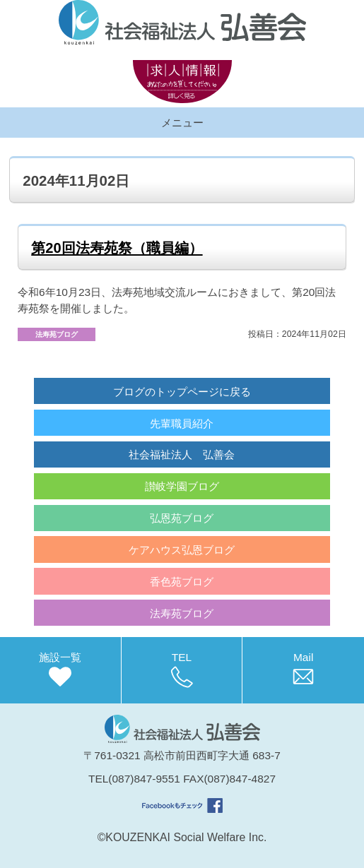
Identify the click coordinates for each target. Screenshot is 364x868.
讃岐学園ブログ (182, 486)
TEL (182, 670)
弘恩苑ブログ (182, 518)
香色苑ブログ (182, 582)
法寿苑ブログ (182, 613)
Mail (303, 670)
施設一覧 (60, 670)
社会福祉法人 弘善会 (182, 454)
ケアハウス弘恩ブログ (182, 550)
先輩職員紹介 (182, 423)
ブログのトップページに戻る (182, 392)
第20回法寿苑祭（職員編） (117, 248)
